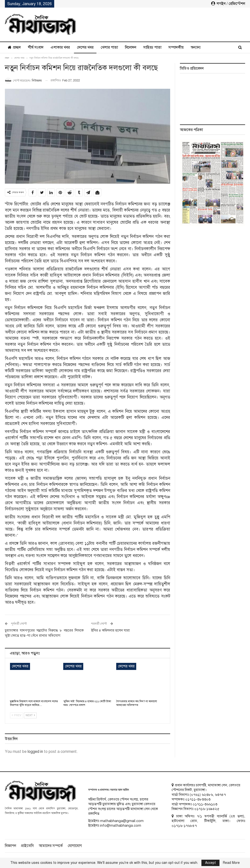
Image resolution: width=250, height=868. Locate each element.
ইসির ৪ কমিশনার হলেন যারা (110, 630)
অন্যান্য (196, 47)
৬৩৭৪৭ (220, 795)
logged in (35, 752)
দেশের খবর (85, 47)
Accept (210, 863)
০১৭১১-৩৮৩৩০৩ (198, 799)
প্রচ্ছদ (14, 47)
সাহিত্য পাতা (152, 47)
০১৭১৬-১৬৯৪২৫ (207, 809)
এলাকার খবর (60, 47)
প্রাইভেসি (27, 846)
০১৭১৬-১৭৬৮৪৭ (184, 826)
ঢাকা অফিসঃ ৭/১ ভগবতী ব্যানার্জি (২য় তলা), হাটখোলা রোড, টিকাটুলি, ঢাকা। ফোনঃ (208, 819)
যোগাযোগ (75, 846)
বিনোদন (131, 47)
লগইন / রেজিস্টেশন (228, 4)
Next (30, 715)
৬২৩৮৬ (207, 795)
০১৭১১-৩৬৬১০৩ (205, 804)
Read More (231, 863)
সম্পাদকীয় (176, 47)
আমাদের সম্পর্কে (51, 846)
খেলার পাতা (109, 47)
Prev (16, 715)
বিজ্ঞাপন (10, 846)
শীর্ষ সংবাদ (36, 47)
